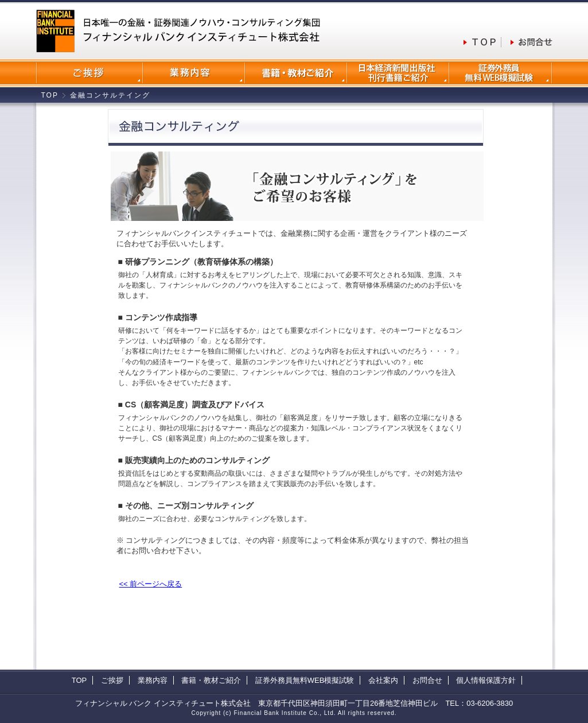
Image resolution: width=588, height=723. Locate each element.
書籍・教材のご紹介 (296, 73)
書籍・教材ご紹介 (211, 680)
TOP (50, 95)
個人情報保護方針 (486, 680)
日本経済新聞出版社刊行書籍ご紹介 (398, 73)
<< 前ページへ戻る (151, 584)
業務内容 (194, 73)
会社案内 (89, 73)
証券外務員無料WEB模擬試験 (501, 73)
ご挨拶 (112, 680)
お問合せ (427, 680)
